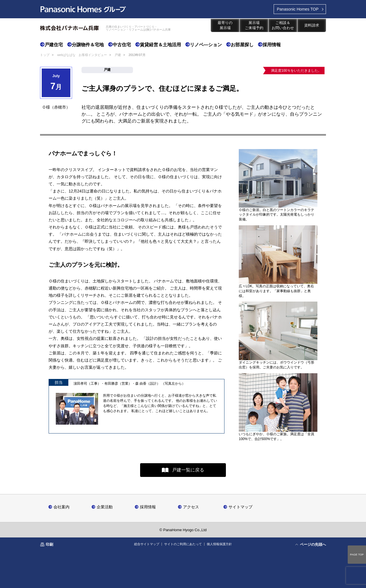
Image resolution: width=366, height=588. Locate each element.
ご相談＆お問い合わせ (283, 25)
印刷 (49, 544)
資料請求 (312, 25)
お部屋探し (242, 45)
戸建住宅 (54, 45)
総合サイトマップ (147, 544)
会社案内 (61, 507)
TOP (298, 9)
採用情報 (272, 45)
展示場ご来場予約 (254, 25)
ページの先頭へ (313, 544)
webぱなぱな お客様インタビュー (82, 55)
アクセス (191, 507)
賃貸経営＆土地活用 (160, 45)
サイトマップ (240, 507)
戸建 (118, 55)
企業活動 (105, 507)
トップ (45, 55)
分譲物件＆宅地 (88, 45)
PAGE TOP (357, 554)
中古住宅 (122, 45)
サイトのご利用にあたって (183, 544)
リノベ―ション (206, 45)
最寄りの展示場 (225, 25)
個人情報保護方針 (219, 544)
